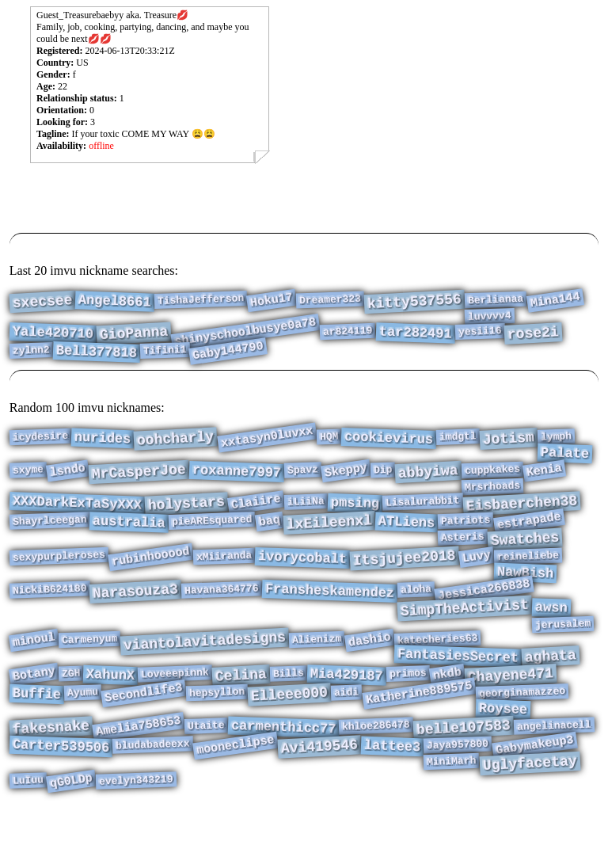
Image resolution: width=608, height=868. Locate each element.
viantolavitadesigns (204, 676)
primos (408, 713)
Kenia (544, 478)
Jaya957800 (458, 796)
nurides (103, 440)
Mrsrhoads (493, 496)
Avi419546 (319, 798)
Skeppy (346, 477)
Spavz (303, 476)
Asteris (463, 554)
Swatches (525, 557)
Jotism (508, 440)
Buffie (36, 737)
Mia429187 (347, 714)
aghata (550, 693)
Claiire (256, 514)
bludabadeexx (153, 796)
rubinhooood (151, 577)
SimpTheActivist (465, 637)
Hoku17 (272, 301)
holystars (186, 515)
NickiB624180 (49, 615)
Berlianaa (496, 301)
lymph (557, 438)
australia (129, 537)
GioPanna (134, 340)
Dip (383, 477)
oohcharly (176, 440)
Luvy (477, 578)
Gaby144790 (228, 360)
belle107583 (464, 776)
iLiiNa (306, 513)
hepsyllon (217, 735)
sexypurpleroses (59, 577)
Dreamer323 (331, 301)
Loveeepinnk (175, 713)
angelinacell (554, 773)
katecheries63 (437, 673)
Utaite (206, 774)
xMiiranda (224, 577)
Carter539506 (61, 798)
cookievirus (389, 440)
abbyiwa (429, 479)
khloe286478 (376, 774)
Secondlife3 (144, 736)
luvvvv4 (490, 320)
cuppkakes (493, 477)
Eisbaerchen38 (521, 515)
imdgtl (458, 438)
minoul (34, 674)
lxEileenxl (329, 538)
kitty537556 (415, 303)
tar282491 (415, 339)
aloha (416, 615)
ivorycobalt (303, 579)
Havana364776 (222, 615)
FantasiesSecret (458, 692)
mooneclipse (236, 797)
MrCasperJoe (139, 479)
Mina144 (555, 302)
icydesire (40, 438)
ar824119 (348, 337)
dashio (369, 674)
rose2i (533, 339)
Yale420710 (53, 339)
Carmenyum (89, 673)
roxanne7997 (236, 479)
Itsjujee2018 (405, 579)
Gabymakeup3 (535, 797)
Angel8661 (115, 303)
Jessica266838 (484, 616)
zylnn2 (30, 360)
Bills (289, 712)
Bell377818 (96, 362)
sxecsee (42, 303)
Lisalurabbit (423, 513)
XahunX (111, 715)
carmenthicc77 (283, 776)
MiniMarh (452, 815)
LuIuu (28, 837)
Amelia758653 (139, 775)
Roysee (503, 754)
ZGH (70, 713)
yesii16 (479, 337)
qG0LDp (71, 838)
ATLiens (406, 537)
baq (269, 536)
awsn (552, 636)
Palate (564, 457)
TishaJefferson (201, 301)
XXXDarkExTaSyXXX (77, 515)
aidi (347, 735)
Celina (241, 715)
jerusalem (563, 656)
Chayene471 (510, 715)
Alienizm (317, 673)
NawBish (525, 596)
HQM (329, 438)
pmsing (355, 515)
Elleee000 (290, 737)
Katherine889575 (419, 736)
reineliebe (528, 577)
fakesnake (51, 776)
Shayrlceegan (49, 535)
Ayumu (83, 735)
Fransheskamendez (330, 617)
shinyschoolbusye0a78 (246, 339)
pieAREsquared (212, 535)
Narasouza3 (136, 618)
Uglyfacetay (530, 817)
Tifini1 (164, 360)
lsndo (68, 478)
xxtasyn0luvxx (267, 439)
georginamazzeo (522, 735)
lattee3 (393, 798)
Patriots (466, 535)
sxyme (28, 476)
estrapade (528, 536)
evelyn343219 (136, 837)
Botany (34, 713)
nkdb (446, 714)
